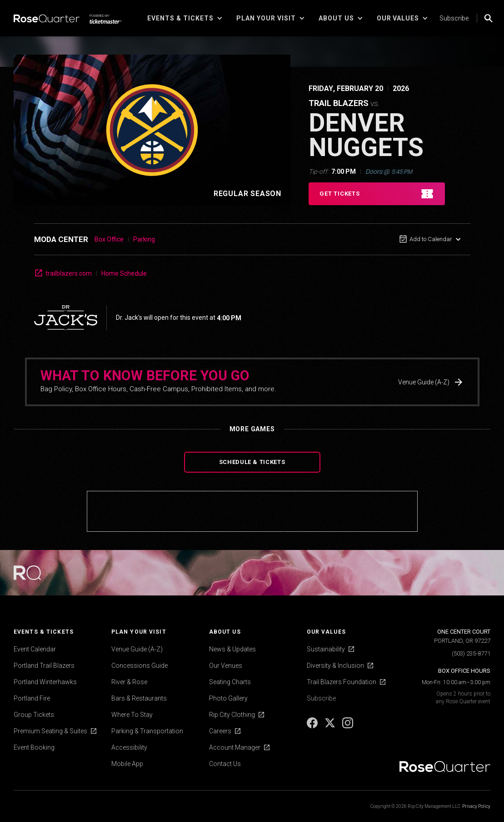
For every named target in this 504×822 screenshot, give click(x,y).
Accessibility (129, 747)
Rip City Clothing (232, 715)
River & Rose (129, 682)
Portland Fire (32, 698)
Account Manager (235, 747)
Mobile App (127, 764)
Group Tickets (34, 715)
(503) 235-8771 (471, 653)
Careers (220, 731)
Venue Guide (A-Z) (137, 649)
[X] (331, 726)
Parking (144, 239)
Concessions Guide (140, 666)
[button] (185, 18)
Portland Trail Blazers (44, 666)
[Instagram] (348, 726)
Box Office (109, 239)
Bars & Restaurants (139, 698)
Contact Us (225, 764)
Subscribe (454, 18)
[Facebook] (313, 726)
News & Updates (232, 649)
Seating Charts (230, 682)
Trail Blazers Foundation (342, 682)
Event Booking (34, 747)
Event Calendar (35, 649)
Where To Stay (132, 715)
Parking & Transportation (147, 731)
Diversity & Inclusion (335, 666)
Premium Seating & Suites (50, 731)
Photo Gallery (228, 698)
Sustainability (326, 649)
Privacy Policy (476, 806)
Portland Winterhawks (45, 682)
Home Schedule (124, 273)
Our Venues (226, 666)
